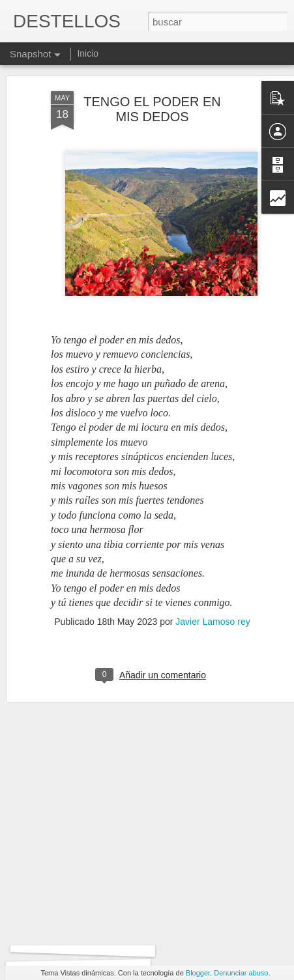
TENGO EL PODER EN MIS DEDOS (152, 71)
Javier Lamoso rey (213, 584)
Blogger (198, 973)
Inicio (88, 53)
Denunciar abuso (241, 973)
